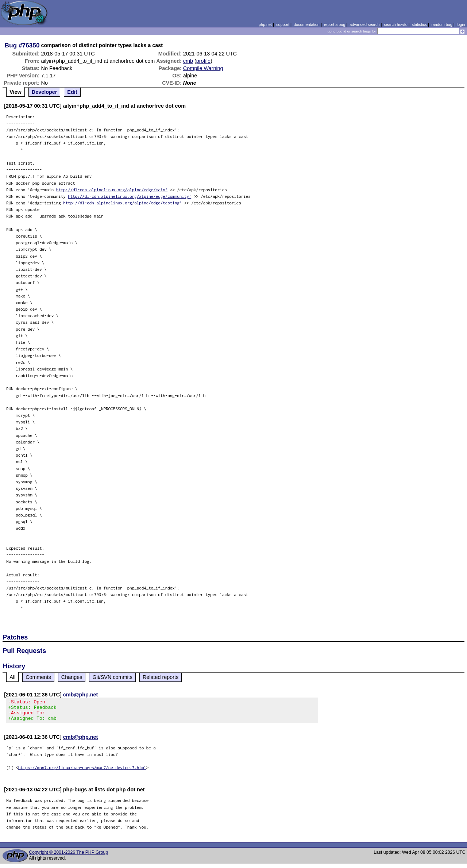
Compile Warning (203, 68)
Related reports (161, 677)
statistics (419, 24)
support (283, 24)
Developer (45, 92)
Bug (11, 45)
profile (203, 61)
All (12, 677)
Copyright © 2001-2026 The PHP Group (68, 857)
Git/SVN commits (112, 677)
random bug (442, 24)
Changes (72, 677)
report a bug (335, 24)
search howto (395, 24)
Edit (72, 92)
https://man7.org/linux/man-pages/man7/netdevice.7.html (82, 772)
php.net (265, 24)
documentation (307, 24)
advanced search (364, 24)
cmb (188, 61)
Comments (38, 677)
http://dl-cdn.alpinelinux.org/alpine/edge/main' (112, 190)
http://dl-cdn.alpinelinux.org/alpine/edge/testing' (122, 203)
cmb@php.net (81, 695)
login (461, 24)
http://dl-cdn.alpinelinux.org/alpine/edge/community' (130, 196)
